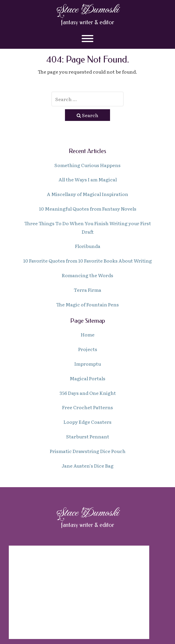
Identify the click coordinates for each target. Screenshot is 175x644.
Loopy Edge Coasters (88, 422)
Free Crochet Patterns (88, 407)
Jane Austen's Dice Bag (88, 466)
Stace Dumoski (88, 10)
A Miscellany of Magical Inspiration (88, 194)
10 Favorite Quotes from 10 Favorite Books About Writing (88, 261)
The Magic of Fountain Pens (88, 304)
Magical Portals (88, 378)
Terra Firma (88, 290)
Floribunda (88, 246)
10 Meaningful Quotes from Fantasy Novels (88, 209)
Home (88, 334)
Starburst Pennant (88, 436)
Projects (88, 349)
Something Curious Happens (88, 165)
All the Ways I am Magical (88, 179)
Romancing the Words (88, 275)
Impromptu (88, 364)
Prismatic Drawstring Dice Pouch (88, 451)
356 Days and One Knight (88, 393)
